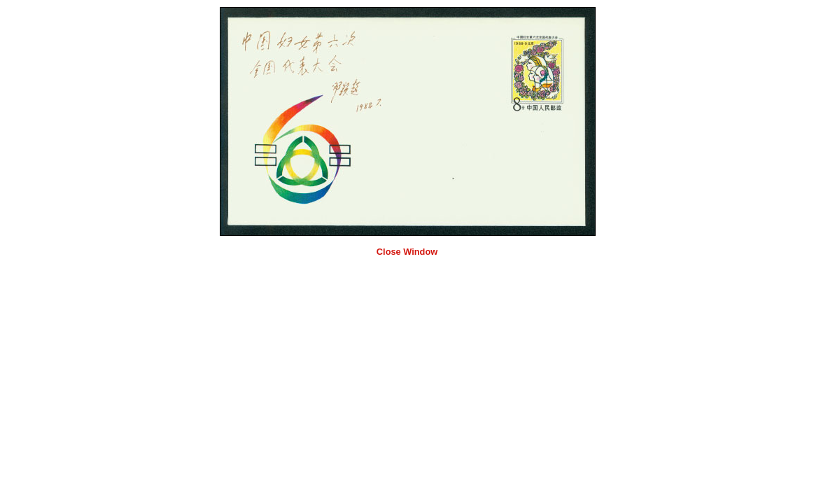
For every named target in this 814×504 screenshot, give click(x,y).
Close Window (407, 252)
